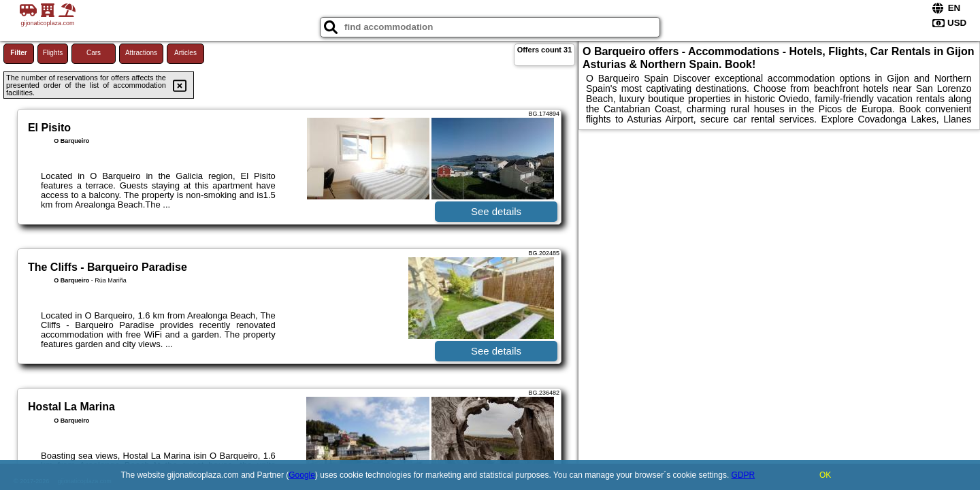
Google (302, 475)
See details (496, 211)
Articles (185, 53)
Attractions (141, 53)
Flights (53, 53)
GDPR (744, 475)
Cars (94, 53)
